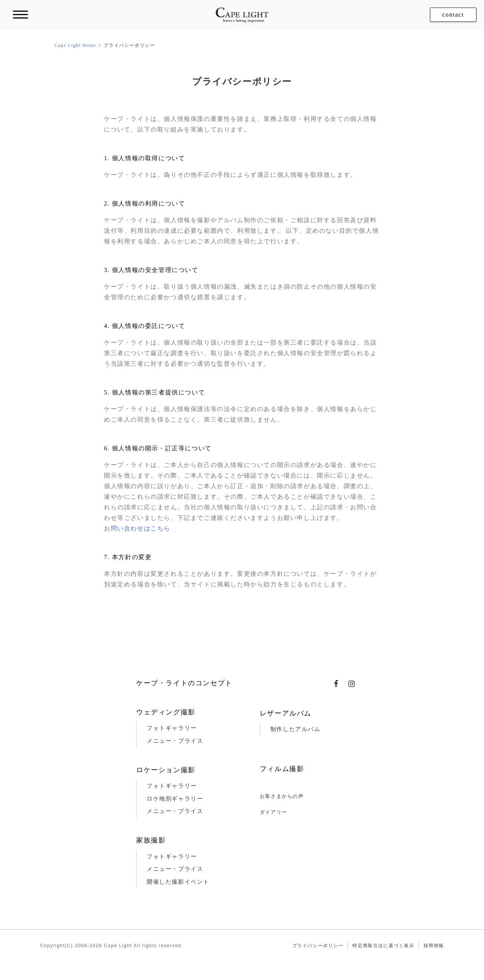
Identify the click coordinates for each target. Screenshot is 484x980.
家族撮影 (151, 840)
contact (453, 15)
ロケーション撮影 (166, 770)
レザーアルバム (286, 713)
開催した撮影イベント (178, 882)
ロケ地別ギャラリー (175, 799)
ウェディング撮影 (166, 712)
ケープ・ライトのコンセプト (184, 683)
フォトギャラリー (172, 728)
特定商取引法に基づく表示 (383, 946)
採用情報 (434, 946)
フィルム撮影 (282, 769)
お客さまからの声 (282, 796)
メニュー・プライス (175, 741)
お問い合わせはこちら (137, 528)
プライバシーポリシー (318, 946)
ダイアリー (274, 812)
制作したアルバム (296, 729)
